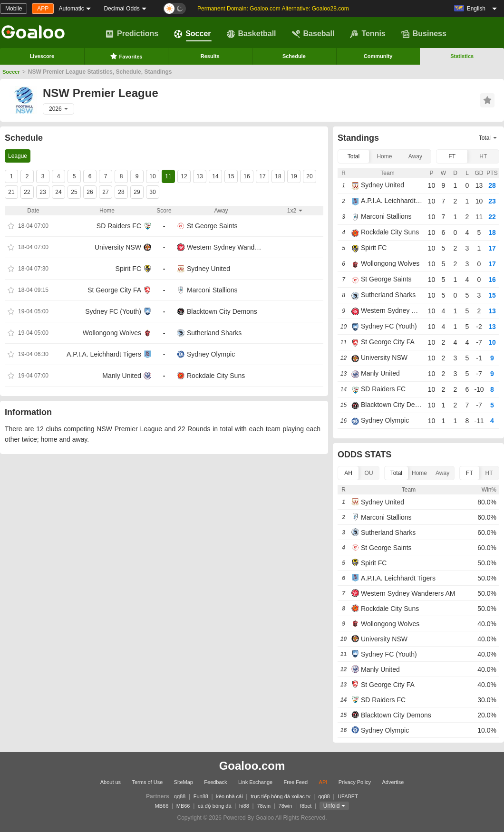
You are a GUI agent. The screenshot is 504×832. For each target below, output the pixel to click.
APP (43, 9)
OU (369, 473)
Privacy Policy (355, 782)
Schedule (294, 56)
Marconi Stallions (212, 290)
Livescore (42, 56)
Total (354, 156)
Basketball (252, 34)
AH (348, 473)
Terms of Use (147, 782)
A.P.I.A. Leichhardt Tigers (104, 354)
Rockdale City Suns (216, 376)
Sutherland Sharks (214, 333)
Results (210, 56)
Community (378, 56)
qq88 (180, 796)
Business (424, 34)
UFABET (348, 796)
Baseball (313, 34)
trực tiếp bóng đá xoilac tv (281, 796)
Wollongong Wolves (112, 333)
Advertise (393, 782)
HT (483, 156)
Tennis (368, 34)
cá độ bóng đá (215, 806)
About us (111, 782)
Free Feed (296, 782)
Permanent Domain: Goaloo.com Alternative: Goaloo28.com (273, 9)
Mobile (14, 9)
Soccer (192, 34)
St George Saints (212, 226)
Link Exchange (255, 782)
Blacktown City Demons (222, 311)
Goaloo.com (252, 766)
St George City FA (114, 290)
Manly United (122, 376)
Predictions (132, 34)
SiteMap (184, 782)
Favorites (126, 56)
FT (452, 156)
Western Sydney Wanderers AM (226, 247)
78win (264, 806)
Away (415, 156)
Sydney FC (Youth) (113, 311)
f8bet (306, 806)
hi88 (244, 806)
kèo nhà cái (229, 796)
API (323, 782)
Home (384, 156)
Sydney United (208, 269)
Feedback (215, 782)
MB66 (162, 806)
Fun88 (201, 796)
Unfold (332, 806)
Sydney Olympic (211, 354)
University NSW (118, 247)
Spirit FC (128, 269)
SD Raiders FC (119, 226)
